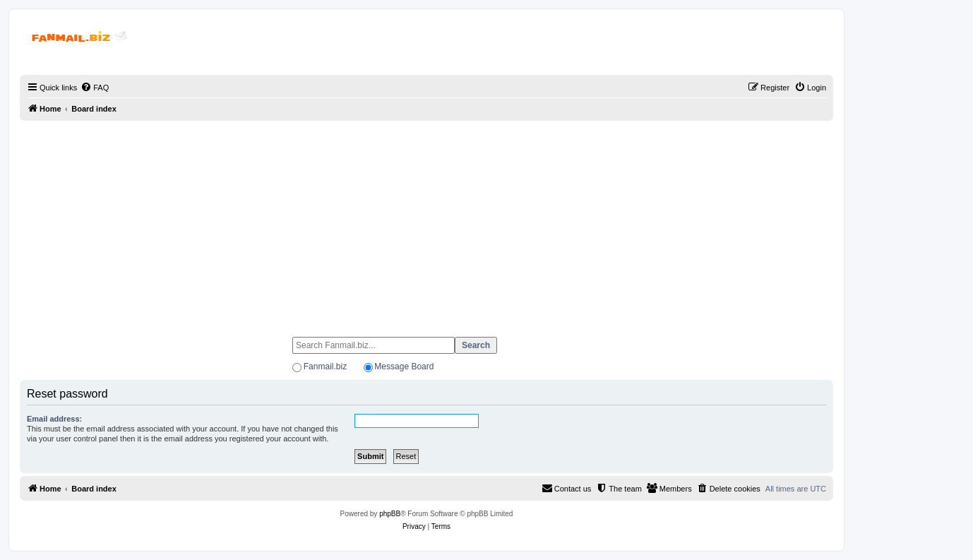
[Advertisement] (426, 222)
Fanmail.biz (325, 367)
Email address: (54, 419)
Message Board (404, 367)
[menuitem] (95, 88)
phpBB (390, 514)
